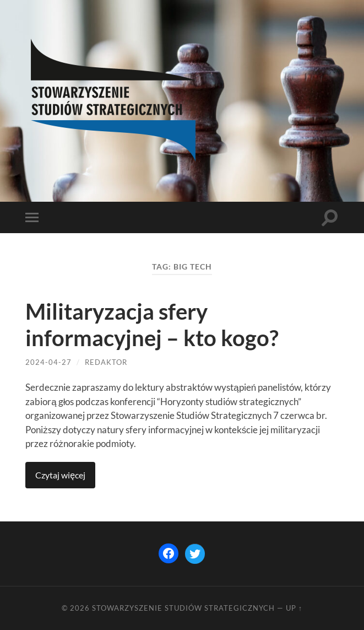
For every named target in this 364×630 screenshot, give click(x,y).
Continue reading (60, 475)
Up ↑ (294, 608)
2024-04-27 (48, 362)
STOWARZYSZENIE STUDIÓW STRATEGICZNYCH (183, 608)
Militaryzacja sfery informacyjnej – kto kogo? (152, 325)
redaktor (106, 362)
